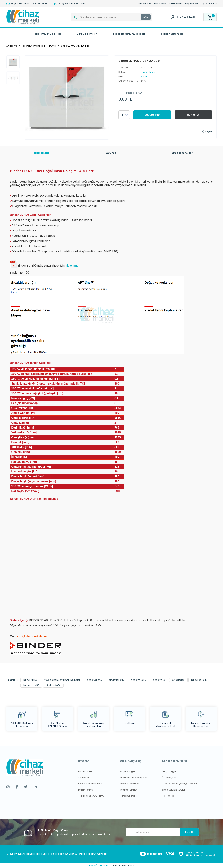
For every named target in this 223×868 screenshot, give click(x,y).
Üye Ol (192, 17)
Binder (152, 72)
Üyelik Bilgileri (169, 777)
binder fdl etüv (116, 680)
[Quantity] (124, 115)
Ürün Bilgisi (41, 153)
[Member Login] (173, 17)
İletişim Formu (86, 790)
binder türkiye (30, 680)
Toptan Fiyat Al (208, 4)
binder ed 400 (53, 685)
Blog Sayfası (191, 4)
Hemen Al (193, 115)
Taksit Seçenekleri (182, 153)
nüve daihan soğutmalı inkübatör (62, 680)
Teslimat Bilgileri (129, 790)
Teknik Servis (175, 4)
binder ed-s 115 (199, 680)
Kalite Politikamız (87, 771)
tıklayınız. (72, 266)
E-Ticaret (103, 865)
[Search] (111, 17)
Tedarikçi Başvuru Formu (91, 796)
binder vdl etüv (94, 680)
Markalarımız (144, 4)
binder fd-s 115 (138, 680)
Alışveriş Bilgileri (128, 771)
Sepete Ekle (152, 115)
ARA (146, 17)
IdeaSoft (92, 865)
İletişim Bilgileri (170, 771)
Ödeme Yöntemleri (130, 784)
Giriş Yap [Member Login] (182, 17)
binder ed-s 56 (31, 685)
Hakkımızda (160, 4)
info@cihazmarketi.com (33, 636)
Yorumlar (112, 153)
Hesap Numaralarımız (90, 784)
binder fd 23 (178, 680)
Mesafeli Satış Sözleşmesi (133, 777)
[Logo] (23, 17)
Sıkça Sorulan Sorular (174, 790)
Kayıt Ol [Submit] (189, 832)
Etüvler (144, 72)
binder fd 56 (159, 680)
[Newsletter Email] (162, 832)
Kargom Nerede (128, 796)
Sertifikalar (84, 777)
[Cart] (210, 17)
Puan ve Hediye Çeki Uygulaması (179, 784)
